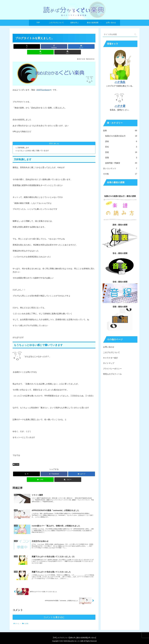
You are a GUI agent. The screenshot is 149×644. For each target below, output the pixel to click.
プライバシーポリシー (112, 369)
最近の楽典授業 (84, 638)
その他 (16, 459)
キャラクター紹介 (111, 358)
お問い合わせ (109, 347)
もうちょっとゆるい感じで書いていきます (34, 145)
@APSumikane (43, 84)
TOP (51, 638)
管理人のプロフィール (112, 374)
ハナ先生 (120, 82)
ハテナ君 (120, 106)
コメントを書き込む (54, 617)
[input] (120, 35)
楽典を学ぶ (73, 638)
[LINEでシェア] (68, 46)
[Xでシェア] (26, 46)
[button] (82, 46)
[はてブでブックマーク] (54, 46)
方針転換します (24, 142)
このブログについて (111, 352)
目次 (51, 138)
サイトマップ (109, 363)
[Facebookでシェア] (40, 46)
